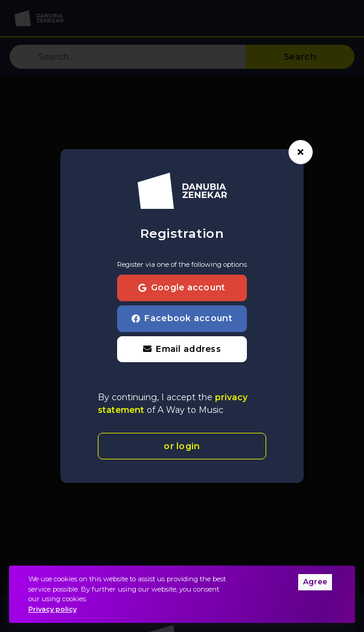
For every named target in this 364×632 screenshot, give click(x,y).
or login (182, 446)
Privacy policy (53, 609)
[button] (182, 350)
